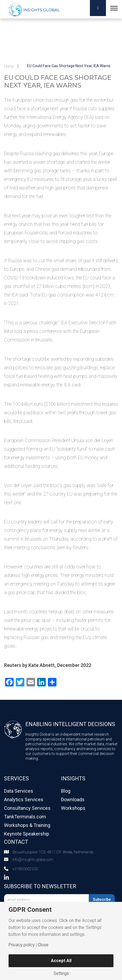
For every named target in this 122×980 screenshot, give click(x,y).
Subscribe (102, 899)
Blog (66, 791)
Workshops (73, 808)
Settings (61, 974)
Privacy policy (22, 945)
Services (16, 778)
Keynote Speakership (27, 834)
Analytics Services (24, 799)
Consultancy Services (27, 808)
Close (43, 945)
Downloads (73, 799)
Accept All (61, 961)
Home (9, 66)
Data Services (19, 791)
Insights (73, 778)
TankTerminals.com (25, 817)
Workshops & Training (27, 825)
